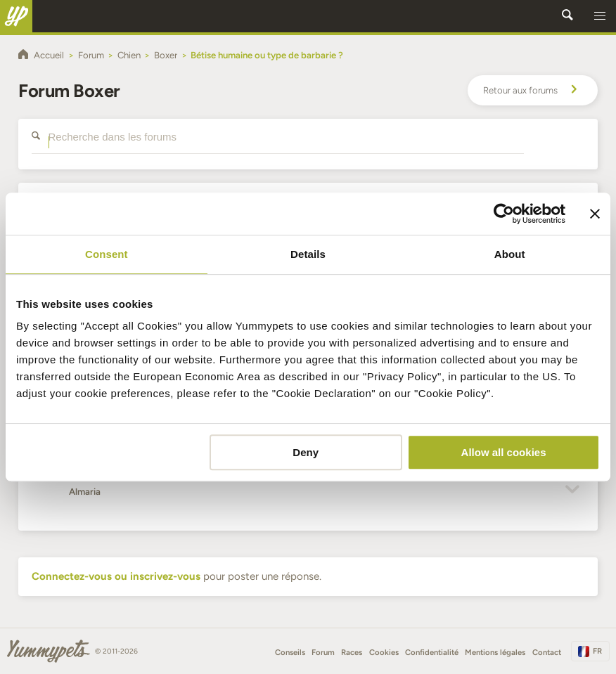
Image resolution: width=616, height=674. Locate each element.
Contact (547, 652)
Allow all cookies (504, 452)
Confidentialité (432, 652)
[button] (600, 16)
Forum (323, 652)
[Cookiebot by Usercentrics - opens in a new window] (504, 214)
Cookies (384, 652)
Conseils (290, 652)
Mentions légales (495, 652)
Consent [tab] (107, 254)
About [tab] (510, 254)
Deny (306, 452)
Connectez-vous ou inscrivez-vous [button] (116, 576)
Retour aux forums (532, 91)
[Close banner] (595, 214)
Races (352, 652)
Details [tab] (308, 254)
